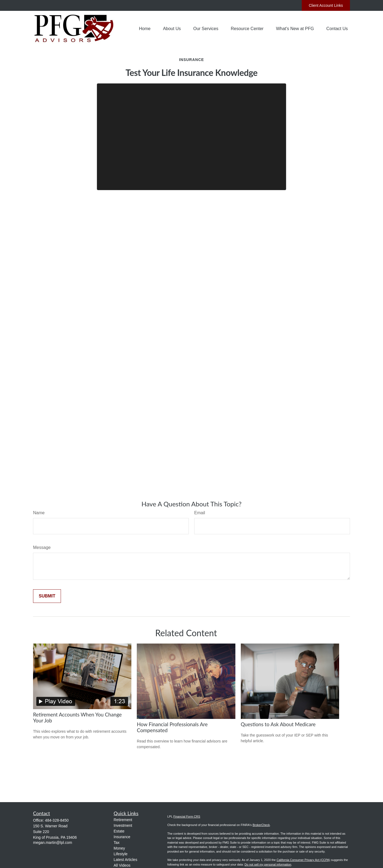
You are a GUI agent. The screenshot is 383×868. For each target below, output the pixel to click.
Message (42, 547)
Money (119, 848)
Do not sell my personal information (268, 864)
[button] (145, 29)
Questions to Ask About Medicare (278, 724)
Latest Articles (126, 860)
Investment (123, 825)
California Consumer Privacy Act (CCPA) (303, 860)
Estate (119, 831)
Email (200, 513)
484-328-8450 (57, 820)
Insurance (122, 837)
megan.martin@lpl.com (53, 843)
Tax (117, 843)
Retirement (123, 820)
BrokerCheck (261, 825)
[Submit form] (47, 596)
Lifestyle (121, 854)
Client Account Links (326, 5)
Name (39, 513)
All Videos (122, 865)
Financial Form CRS (187, 816)
